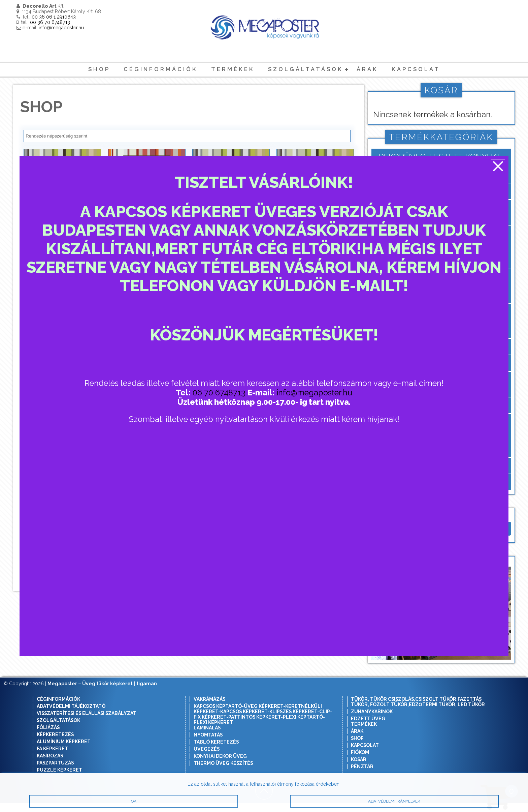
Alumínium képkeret (64, 751)
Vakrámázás (209, 708)
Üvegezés (207, 758)
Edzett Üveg (368, 728)
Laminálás (207, 737)
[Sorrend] (187, 136)
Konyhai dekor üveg (220, 765)
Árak (367, 69)
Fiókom (360, 761)
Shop (99, 69)
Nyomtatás (208, 744)
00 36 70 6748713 (50, 22)
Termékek (233, 69)
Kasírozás (50, 765)
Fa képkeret (52, 758)
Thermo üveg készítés (223, 772)
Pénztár (362, 776)
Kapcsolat (416, 69)
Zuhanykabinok (372, 721)
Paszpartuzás (55, 772)
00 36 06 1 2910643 (54, 17)
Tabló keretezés (216, 751)
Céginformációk (161, 69)
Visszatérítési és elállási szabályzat (87, 722)
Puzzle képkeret (59, 779)
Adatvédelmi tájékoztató (71, 715)
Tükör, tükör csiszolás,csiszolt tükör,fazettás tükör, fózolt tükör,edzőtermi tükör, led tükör (418, 711)
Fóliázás (48, 736)
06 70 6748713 (220, 393)
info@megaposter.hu (61, 28)
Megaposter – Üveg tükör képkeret (90, 693)
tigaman (147, 693)
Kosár (359, 769)
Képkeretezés (55, 744)
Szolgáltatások (306, 69)
